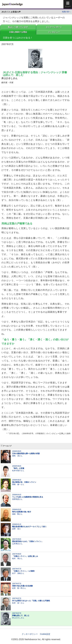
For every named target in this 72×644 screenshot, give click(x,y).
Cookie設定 (45, 634)
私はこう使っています (18, 27)
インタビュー (54, 32)
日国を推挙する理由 (18, 32)
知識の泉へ (66, 12)
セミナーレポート (54, 27)
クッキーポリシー (30, 634)
